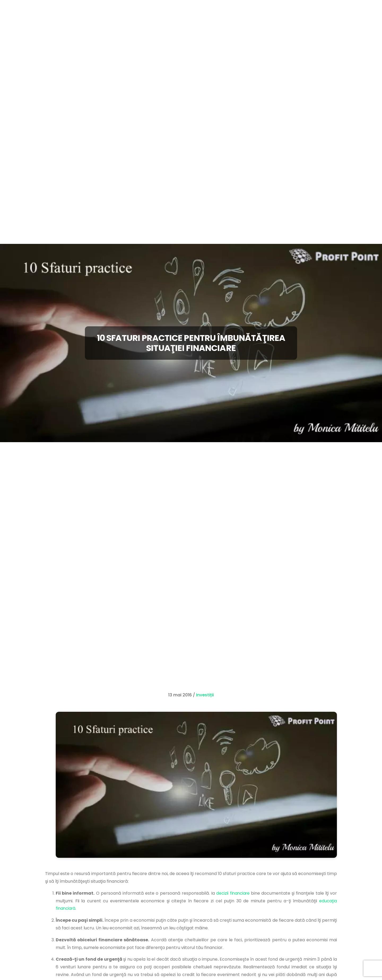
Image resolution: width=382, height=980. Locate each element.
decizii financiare (233, 893)
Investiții (205, 695)
